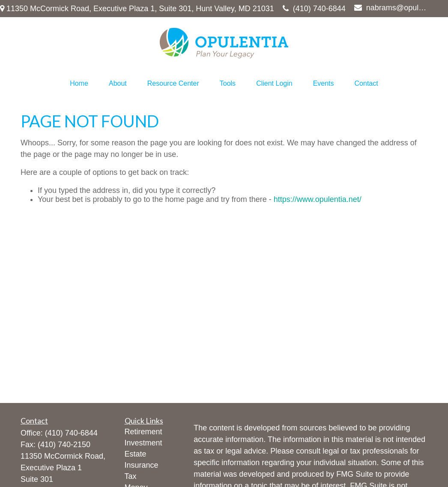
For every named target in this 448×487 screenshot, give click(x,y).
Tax (131, 476)
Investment (143, 443)
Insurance (142, 465)
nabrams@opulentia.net (392, 8)
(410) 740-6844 (314, 9)
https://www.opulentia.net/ (318, 199)
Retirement (143, 432)
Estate (136, 454)
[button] (79, 84)
